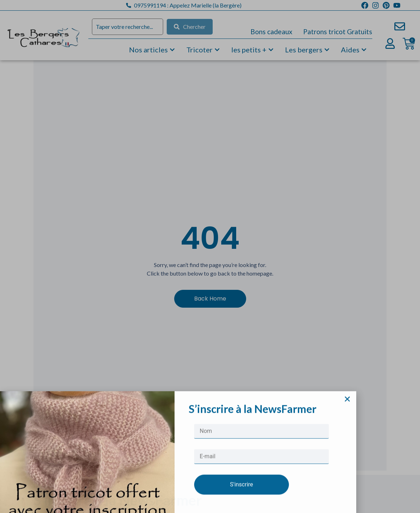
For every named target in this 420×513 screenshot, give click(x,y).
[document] (210, 256)
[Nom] (261, 463)
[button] (347, 431)
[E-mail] (261, 489)
